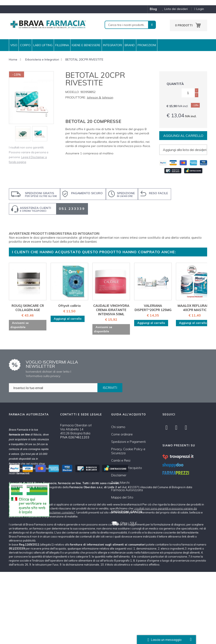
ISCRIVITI (110, 388)
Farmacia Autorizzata (127, 490)
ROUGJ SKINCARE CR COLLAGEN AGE (28, 308)
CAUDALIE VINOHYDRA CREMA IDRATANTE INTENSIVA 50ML (111, 310)
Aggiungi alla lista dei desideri (185, 150)
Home (13, 59)
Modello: (72, 92)
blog (153, 9)
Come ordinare (122, 434)
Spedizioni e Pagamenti (128, 442)
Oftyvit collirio (69, 306)
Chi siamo (118, 427)
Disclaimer (119, 475)
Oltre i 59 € (129, 523)
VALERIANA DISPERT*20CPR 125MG (153, 308)
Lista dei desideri (173, 9)
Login (199, 9)
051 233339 (72, 209)
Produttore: (76, 97)
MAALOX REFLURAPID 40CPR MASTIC (195, 308)
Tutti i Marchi (120, 483)
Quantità (175, 84)
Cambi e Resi (121, 460)
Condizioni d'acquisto (127, 468)
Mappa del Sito (122, 497)
